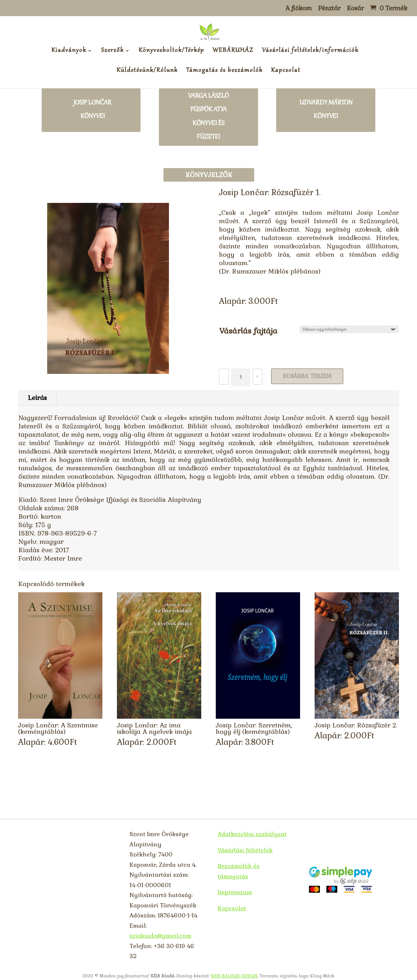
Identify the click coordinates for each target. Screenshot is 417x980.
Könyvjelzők (209, 175)
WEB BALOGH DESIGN (234, 976)
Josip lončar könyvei (92, 110)
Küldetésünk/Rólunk (147, 71)
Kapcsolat (286, 71)
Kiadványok (69, 51)
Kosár (355, 9)
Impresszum (235, 892)
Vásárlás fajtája (248, 331)
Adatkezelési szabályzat (252, 834)
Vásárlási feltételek (245, 850)
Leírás (37, 398)
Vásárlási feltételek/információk (310, 51)
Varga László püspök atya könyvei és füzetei (208, 117)
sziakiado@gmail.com (160, 936)
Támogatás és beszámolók (224, 71)
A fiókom (299, 9)
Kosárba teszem (307, 376)
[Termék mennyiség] (241, 377)
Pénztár (329, 9)
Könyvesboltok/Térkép (171, 51)
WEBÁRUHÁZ (233, 51)
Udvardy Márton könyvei (326, 110)
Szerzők (112, 51)
